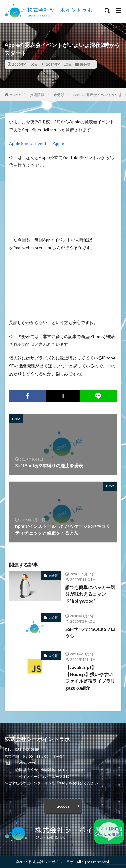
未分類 (85, 64)
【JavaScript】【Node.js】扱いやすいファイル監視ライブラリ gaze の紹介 (90, 678)
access (63, 806)
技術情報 (37, 95)
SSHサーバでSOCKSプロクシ (90, 633)
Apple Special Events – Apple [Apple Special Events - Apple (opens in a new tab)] (37, 143)
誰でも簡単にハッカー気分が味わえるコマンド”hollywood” (90, 594)
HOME (15, 95)
